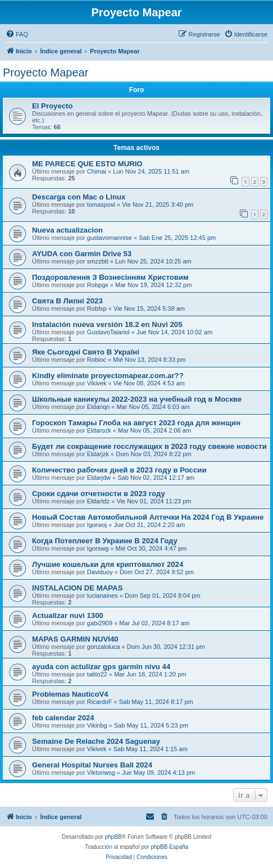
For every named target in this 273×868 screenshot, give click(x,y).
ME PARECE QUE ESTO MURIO (87, 164)
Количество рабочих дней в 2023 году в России (119, 470)
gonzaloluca (104, 647)
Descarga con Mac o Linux (79, 197)
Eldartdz (98, 501)
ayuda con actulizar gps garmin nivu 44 (101, 667)
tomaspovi (101, 204)
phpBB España (169, 847)
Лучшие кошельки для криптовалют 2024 (108, 564)
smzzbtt (98, 261)
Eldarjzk (98, 454)
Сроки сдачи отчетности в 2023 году (99, 494)
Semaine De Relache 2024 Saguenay (96, 741)
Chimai (97, 171)
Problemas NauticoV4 (70, 694)
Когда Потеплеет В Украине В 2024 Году (105, 541)
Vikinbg (97, 725)
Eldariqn (98, 407)
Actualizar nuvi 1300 (68, 615)
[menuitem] (17, 34)
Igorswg (98, 548)
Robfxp (97, 308)
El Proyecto (53, 106)
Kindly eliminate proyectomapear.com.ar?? (108, 376)
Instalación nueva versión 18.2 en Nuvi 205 (107, 324)
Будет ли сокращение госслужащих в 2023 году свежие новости (149, 446)
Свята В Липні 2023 (67, 301)
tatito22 (97, 674)
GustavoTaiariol (108, 332)
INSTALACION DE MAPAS (77, 588)
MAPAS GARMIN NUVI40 (75, 639)
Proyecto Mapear (46, 72)
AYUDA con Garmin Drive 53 (82, 254)
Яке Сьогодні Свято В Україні (86, 352)
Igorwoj (97, 525)
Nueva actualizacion (67, 230)
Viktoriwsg (101, 772)
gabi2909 (100, 623)
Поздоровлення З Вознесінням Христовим (110, 277)
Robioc (97, 360)
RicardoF (100, 702)
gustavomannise (110, 238)
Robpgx (98, 285)
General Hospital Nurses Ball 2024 (92, 765)
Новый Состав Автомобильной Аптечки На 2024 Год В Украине (148, 517)
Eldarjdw (99, 478)
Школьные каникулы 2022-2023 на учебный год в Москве (137, 399)
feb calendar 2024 (63, 718)
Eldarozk (99, 430)
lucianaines (103, 596)
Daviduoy (100, 572)
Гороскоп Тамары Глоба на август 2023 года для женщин (136, 423)
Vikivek (97, 383)
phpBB (113, 837)
